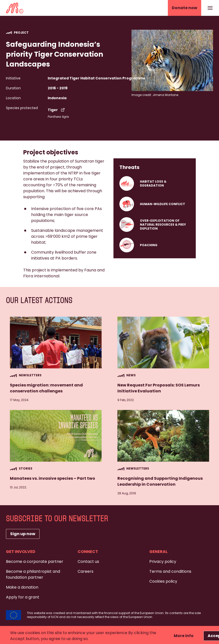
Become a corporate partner (35, 561)
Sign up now (23, 534)
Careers (86, 571)
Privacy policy (163, 561)
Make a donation (22, 587)
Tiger (57, 110)
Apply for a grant (23, 597)
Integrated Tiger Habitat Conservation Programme (97, 78)
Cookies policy (163, 581)
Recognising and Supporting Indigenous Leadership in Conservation (160, 481)
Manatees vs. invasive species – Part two (53, 478)
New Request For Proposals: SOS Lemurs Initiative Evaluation (159, 388)
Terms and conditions (170, 571)
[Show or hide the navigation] (210, 8)
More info (184, 636)
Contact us (88, 561)
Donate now (185, 8)
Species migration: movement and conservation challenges (46, 388)
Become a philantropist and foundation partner (33, 574)
